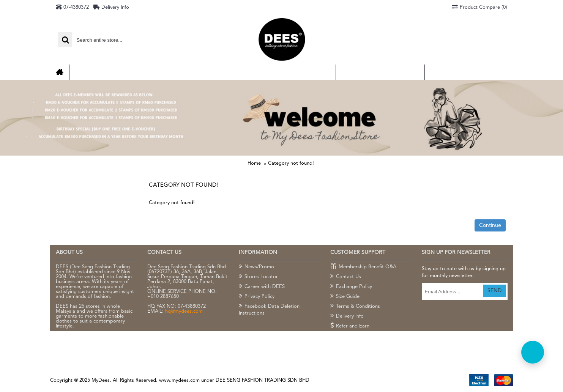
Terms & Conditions (355, 307)
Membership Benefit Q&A (363, 267)
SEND (494, 291)
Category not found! (291, 163)
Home (254, 163)
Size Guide (345, 297)
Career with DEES (262, 287)
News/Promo (256, 267)
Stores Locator (258, 277)
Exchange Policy (351, 287)
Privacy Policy (257, 297)
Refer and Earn (350, 326)
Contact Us (346, 277)
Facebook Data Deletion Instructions (269, 310)
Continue (490, 225)
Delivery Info (347, 316)
